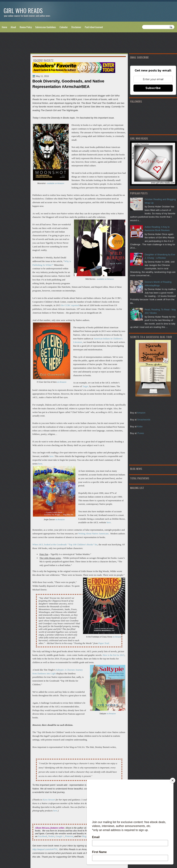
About (13, 27)
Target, (85, 386)
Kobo (140, 426)
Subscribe (153, 88)
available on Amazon (56, 183)
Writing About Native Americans (93, 534)
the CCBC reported (70, 305)
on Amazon (62, 382)
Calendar (64, 27)
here (51, 456)
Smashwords (144, 420)
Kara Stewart (49, 800)
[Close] (173, 780)
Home (4, 27)
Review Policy (26, 27)
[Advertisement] (88, 44)
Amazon (141, 413)
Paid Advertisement (94, 27)
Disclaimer (76, 27)
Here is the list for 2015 (114, 655)
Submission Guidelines (46, 27)
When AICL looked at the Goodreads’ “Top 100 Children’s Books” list (65, 544)
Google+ (60, 836)
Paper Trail (104, 643)
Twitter (51, 836)
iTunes (141, 433)
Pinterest (69, 836)
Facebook (42, 836)
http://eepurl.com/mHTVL (45, 849)
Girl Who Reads (23, 11)
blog (84, 836)
